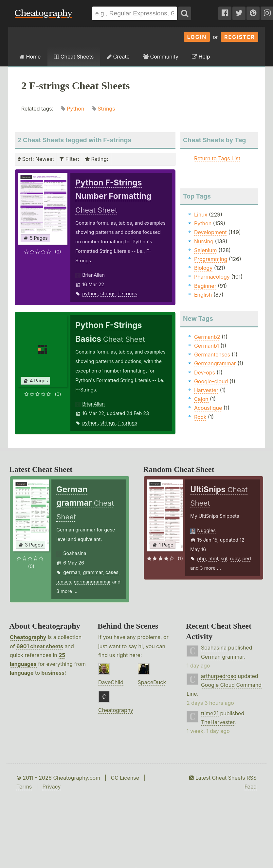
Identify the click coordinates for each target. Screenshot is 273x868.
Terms (24, 787)
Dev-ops (205, 373)
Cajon (201, 399)
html (213, 558)
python (90, 294)
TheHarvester (218, 722)
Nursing (204, 241)
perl (246, 558)
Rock (200, 417)
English (203, 295)
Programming (211, 259)
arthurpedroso (219, 676)
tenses (64, 582)
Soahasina (75, 553)
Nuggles (206, 530)
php (201, 558)
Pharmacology (212, 277)
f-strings (128, 294)
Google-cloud (211, 381)
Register (240, 37)
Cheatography (28, 637)
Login (197, 37)
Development (210, 232)
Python (75, 109)
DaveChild (111, 682)
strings (108, 294)
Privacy (51, 787)
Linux (201, 215)
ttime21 (210, 713)
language (22, 673)
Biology (203, 268)
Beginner (205, 286)
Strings (106, 109)
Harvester (206, 390)
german (72, 572)
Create (118, 57)
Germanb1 (207, 346)
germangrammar (92, 582)
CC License (125, 778)
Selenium (206, 250)
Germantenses (212, 355)
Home (30, 57)
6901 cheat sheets (40, 646)
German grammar (222, 657)
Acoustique (208, 408)
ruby (235, 558)
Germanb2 (207, 337)
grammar (93, 572)
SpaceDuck (152, 682)
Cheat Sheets (74, 57)
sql (224, 558)
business (53, 673)
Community (161, 57)
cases (112, 572)
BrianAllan (93, 275)
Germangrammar (215, 363)
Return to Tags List (217, 158)
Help (201, 57)
